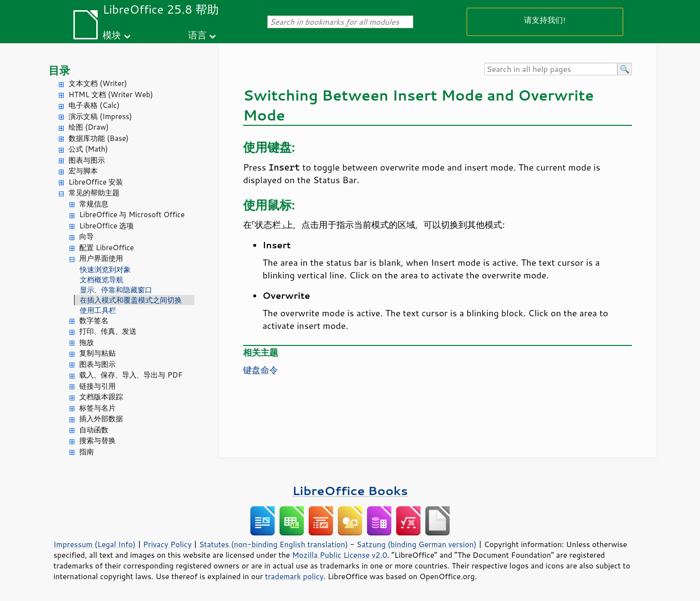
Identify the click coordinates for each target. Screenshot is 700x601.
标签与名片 (97, 408)
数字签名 (94, 320)
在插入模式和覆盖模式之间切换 (131, 300)
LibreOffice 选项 (106, 226)
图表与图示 (87, 160)
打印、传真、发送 (108, 331)
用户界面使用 (101, 258)
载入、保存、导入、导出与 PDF (131, 375)
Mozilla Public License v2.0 (340, 555)
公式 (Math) (88, 149)
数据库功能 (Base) (99, 138)
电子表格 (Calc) (94, 105)
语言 (197, 35)
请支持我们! (545, 20)
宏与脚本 (83, 171)
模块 (112, 35)
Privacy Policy (167, 544)
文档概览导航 (102, 280)
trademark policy (294, 576)
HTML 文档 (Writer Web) (111, 94)
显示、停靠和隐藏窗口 (116, 290)
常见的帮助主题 (94, 193)
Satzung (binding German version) (417, 544)
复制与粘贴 (97, 353)
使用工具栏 (98, 310)
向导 (87, 236)
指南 (87, 452)
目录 (59, 70)
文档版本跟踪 (101, 397)
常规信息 (94, 204)
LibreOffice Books (350, 490)
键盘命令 (261, 370)
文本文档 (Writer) (98, 83)
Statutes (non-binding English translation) (273, 544)
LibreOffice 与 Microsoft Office (132, 215)
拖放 (87, 342)
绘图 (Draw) (89, 127)
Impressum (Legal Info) (95, 544)
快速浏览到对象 (105, 269)
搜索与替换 (97, 440)
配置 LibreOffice (106, 248)
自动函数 (94, 430)
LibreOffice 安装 (96, 182)
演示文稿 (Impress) (100, 116)
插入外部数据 (101, 419)
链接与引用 (97, 386)
